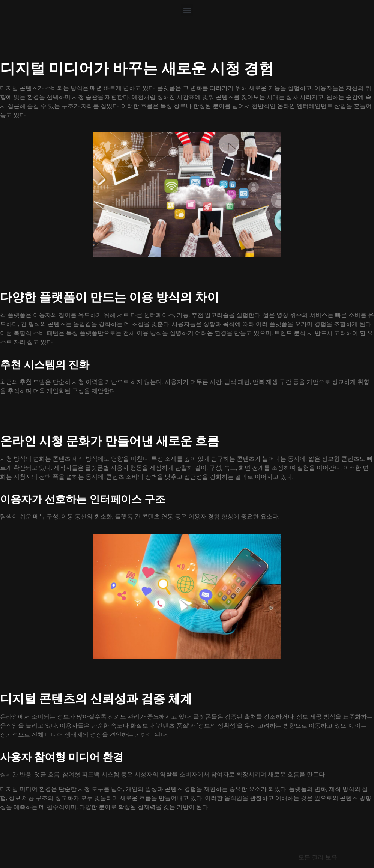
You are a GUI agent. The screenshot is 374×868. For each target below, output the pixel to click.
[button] (187, 10)
